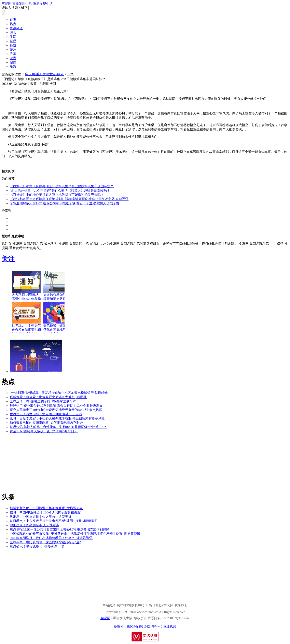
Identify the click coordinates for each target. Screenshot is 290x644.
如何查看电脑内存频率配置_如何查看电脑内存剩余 (46, 423)
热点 (13, 24)
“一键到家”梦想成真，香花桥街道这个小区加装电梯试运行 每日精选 (59, 393)
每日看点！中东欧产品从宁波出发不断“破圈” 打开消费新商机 (54, 521)
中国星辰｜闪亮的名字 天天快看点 (34, 525)
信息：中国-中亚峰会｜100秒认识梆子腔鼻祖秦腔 (45, 512)
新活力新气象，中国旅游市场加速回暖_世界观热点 (46, 508)
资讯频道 (16, 28)
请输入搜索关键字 (15, 8)
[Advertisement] (32, 462)
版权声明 (138, 605)
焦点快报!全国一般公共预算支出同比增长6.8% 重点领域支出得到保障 (60, 529)
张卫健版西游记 (67, 164)
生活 (13, 37)
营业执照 (170, 626)
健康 (13, 62)
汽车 (13, 54)
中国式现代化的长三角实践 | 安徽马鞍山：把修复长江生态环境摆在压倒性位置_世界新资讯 (75, 534)
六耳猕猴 (102, 164)
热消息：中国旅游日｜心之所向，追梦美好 (41, 517)
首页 (13, 20)
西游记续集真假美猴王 (38, 164)
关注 (8, 259)
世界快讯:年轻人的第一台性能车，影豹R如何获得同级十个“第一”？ (58, 427)
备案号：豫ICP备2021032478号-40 (138, 626)
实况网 (105, 618)
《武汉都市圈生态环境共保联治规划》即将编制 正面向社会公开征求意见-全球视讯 (69, 199)
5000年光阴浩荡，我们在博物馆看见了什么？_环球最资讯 (51, 538)
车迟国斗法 (87, 164)
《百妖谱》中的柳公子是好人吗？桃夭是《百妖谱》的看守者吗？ (57, 195)
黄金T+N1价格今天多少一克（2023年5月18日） (44, 431)
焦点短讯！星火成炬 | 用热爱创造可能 (37, 546)
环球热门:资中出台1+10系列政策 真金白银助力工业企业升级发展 (56, 406)
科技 (13, 45)
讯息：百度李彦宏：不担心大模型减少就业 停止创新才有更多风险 (57, 418)
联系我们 (181, 605)
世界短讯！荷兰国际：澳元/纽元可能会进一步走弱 (46, 414)
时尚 (13, 58)
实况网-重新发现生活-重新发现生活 (27, 4)
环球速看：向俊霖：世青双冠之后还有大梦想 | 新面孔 (48, 397)
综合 (13, 32)
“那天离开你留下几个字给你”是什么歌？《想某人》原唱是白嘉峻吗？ (60, 190)
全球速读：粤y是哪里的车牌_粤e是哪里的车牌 (43, 401)
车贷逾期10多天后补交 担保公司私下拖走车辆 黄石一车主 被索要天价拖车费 (65, 203)
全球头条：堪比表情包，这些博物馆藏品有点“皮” (45, 542)
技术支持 (167, 605)
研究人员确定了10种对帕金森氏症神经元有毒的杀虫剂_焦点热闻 (56, 410)
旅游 (13, 67)
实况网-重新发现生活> (41, 74)
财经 (13, 41)
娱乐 (13, 50)
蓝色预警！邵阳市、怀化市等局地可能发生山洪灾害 (58, 330)
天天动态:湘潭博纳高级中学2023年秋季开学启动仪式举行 (26, 299)
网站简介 (109, 605)
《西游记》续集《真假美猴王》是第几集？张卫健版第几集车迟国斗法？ (62, 186)
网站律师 (123, 605)
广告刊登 (152, 605)
